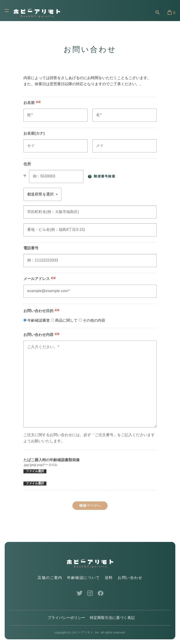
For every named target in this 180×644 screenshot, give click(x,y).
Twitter (80, 593)
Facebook (101, 593)
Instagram (90, 593)
